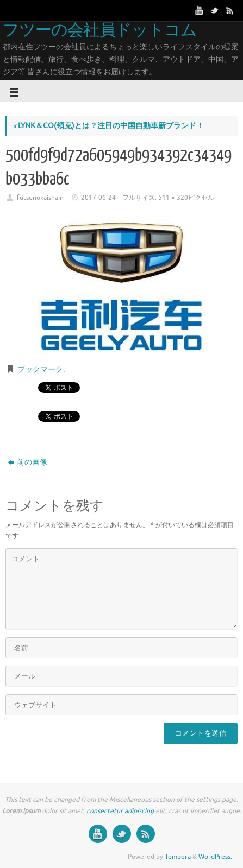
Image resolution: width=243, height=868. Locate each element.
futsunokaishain (40, 198)
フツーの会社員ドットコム (100, 30)
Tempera (178, 857)
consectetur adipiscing (120, 811)
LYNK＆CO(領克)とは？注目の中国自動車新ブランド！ (108, 126)
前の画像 (27, 462)
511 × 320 (173, 198)
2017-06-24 (98, 198)
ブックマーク (40, 369)
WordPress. (215, 857)
